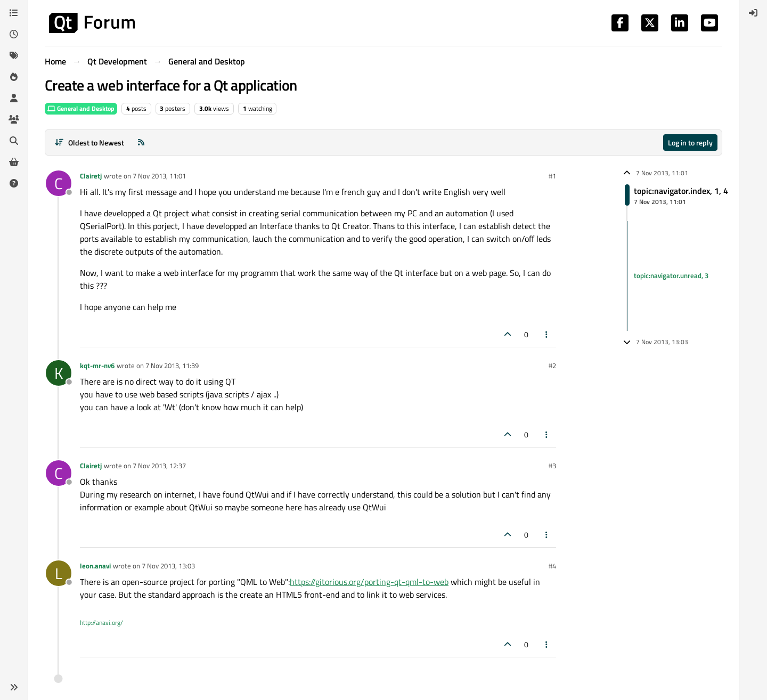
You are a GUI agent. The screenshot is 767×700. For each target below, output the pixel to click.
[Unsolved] (14, 183)
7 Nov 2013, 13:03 (168, 566)
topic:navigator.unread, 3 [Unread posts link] (671, 275)
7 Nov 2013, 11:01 (159, 176)
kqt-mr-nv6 (97, 365)
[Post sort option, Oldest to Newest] (89, 143)
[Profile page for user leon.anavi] (59, 573)
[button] (14, 687)
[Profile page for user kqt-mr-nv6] (59, 373)
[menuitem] (753, 13)
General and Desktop (81, 108)
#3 (552, 466)
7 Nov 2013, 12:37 (159, 466)
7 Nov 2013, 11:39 (172, 365)
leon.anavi (95, 566)
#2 (552, 365)
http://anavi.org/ (101, 622)
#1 (552, 176)
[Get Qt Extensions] (14, 162)
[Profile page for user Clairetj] (59, 183)
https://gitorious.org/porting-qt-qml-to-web (369, 582)
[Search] (14, 141)
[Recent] (14, 34)
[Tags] (14, 55)
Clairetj (91, 176)
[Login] (753, 13)
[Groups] (14, 119)
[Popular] (14, 77)
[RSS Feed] (141, 143)
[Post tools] (547, 334)
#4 (552, 566)
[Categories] (14, 13)
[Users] (14, 98)
